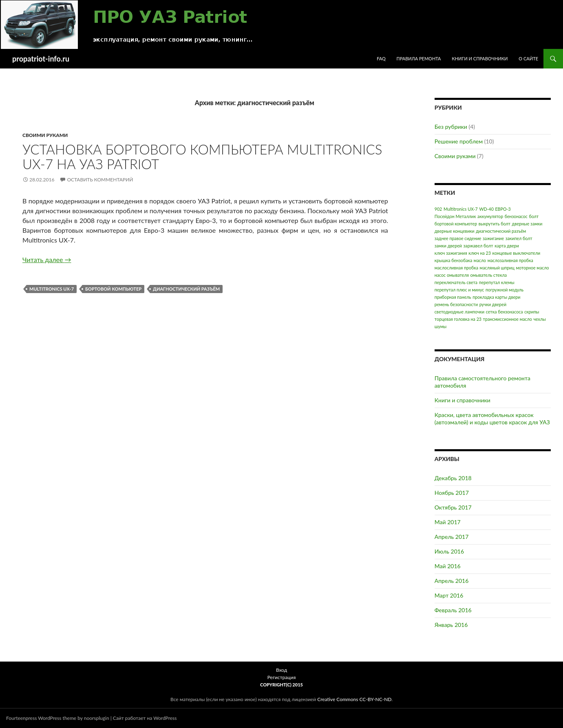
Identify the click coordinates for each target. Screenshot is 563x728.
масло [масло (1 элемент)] (480, 260)
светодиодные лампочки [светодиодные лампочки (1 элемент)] (459, 312)
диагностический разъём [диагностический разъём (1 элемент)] (501, 231)
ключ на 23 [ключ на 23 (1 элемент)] (480, 253)
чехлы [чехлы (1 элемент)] (539, 319)
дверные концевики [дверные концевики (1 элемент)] (455, 231)
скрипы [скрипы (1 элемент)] (532, 312)
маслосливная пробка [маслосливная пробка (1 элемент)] (456, 268)
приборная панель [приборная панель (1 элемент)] (453, 297)
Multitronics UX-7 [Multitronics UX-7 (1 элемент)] (461, 209)
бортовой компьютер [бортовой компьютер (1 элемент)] (456, 224)
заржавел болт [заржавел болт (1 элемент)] (478, 246)
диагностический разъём (186, 289)
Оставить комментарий (100, 180)
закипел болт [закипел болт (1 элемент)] (519, 238)
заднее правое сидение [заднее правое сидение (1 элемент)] (458, 238)
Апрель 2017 (452, 537)
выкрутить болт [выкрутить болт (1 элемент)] (495, 224)
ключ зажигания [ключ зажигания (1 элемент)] (451, 253)
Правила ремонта (419, 58)
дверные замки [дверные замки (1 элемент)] (527, 224)
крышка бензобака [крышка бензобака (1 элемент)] (454, 260)
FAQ (381, 58)
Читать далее (47, 259)
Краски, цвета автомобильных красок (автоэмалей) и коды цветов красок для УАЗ (492, 418)
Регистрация (282, 677)
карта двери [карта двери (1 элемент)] (507, 246)
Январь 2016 (451, 625)
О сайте (528, 58)
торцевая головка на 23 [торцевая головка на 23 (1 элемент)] (458, 319)
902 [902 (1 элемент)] (438, 209)
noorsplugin (97, 718)
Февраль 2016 (453, 610)
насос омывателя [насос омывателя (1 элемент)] (452, 275)
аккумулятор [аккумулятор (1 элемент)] (490, 216)
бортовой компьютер (113, 289)
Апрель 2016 (452, 581)
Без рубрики (451, 127)
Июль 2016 (449, 551)
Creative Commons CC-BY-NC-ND (354, 699)
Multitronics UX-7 (52, 289)
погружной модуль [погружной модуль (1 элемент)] (504, 290)
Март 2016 (449, 595)
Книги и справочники (480, 58)
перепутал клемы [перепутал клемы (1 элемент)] (497, 282)
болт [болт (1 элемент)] (534, 216)
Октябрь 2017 (453, 507)
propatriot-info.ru (41, 59)
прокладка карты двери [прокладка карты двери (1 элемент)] (496, 297)
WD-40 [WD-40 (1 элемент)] (486, 209)
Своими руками (45, 135)
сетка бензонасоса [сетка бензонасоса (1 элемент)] (504, 312)
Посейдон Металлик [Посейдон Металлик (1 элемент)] (455, 216)
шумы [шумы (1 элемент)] (440, 326)
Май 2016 (448, 566)
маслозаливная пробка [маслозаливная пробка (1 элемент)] (510, 260)
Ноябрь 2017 (452, 493)
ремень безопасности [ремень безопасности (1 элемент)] (456, 304)
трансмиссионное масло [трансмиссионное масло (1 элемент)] (508, 319)
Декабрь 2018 (453, 478)
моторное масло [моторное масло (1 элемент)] (532, 268)
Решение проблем (459, 141)
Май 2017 (448, 522)
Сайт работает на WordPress (145, 718)
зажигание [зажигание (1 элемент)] (493, 238)
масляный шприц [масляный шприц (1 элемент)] (497, 268)
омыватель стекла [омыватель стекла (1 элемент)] (488, 275)
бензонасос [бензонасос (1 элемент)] (516, 216)
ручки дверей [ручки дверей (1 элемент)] (493, 304)
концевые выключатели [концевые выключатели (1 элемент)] (517, 253)
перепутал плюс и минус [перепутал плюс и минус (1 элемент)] (459, 290)
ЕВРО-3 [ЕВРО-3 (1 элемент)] (503, 209)
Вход (281, 670)
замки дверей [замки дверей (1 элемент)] (448, 246)
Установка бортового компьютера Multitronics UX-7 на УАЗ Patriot (202, 157)
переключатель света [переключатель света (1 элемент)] (456, 282)
